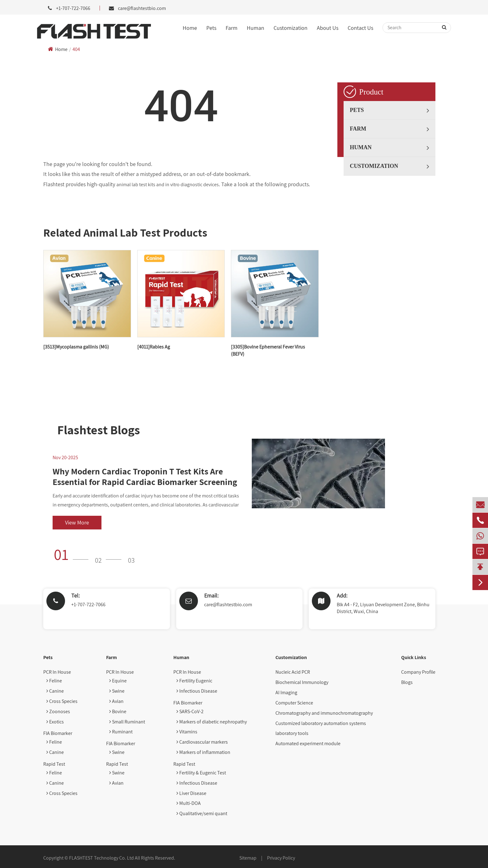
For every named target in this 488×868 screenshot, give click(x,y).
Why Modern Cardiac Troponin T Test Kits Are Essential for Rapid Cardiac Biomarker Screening (145, 476)
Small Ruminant (127, 722)
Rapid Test (54, 764)
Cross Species (62, 701)
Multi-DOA (189, 803)
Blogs (407, 682)
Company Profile (418, 672)
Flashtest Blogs (99, 430)
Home (190, 28)
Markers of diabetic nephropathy (212, 722)
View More (77, 522)
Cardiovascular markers (202, 742)
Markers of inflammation (203, 752)
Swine (117, 691)
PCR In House (57, 672)
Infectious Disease (197, 691)
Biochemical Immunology (302, 682)
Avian (116, 701)
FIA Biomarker (58, 733)
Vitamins (187, 732)
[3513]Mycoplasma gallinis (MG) (76, 347)
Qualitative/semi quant (202, 813)
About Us (328, 28)
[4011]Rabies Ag (154, 347)
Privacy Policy (281, 858)
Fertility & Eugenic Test (201, 773)
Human (256, 28)
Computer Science (294, 703)
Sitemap (248, 858)
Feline (54, 681)
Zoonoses (58, 711)
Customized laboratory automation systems (321, 723)
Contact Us (360, 28)
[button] (73, 554)
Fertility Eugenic (194, 681)
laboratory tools (292, 733)
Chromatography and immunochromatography (324, 713)
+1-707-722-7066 (88, 605)
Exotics (55, 722)
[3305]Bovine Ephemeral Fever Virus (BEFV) (268, 350)
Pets (211, 28)
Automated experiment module (308, 743)
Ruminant (121, 732)
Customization (291, 28)
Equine (118, 681)
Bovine (118, 711)
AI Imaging (286, 693)
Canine (55, 691)
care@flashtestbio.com (142, 8)
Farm (232, 28)
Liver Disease (191, 793)
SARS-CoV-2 (190, 711)
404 (76, 49)
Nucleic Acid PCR (293, 672)
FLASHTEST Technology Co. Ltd (101, 858)
